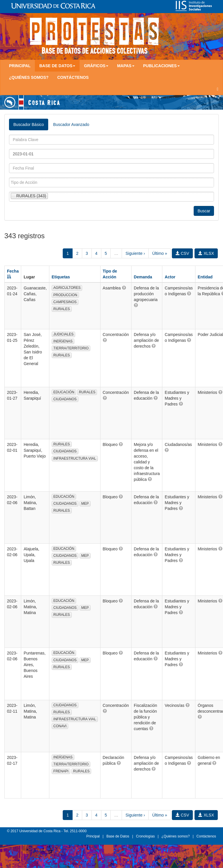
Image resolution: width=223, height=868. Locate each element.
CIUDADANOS (65, 399)
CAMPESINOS (65, 302)
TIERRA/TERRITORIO (71, 348)
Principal (20, 66)
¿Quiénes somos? (29, 77)
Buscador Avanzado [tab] (71, 124)
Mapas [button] (126, 66)
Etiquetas (61, 277)
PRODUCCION (65, 295)
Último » (160, 253)
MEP (85, 504)
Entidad (205, 277)
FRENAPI (61, 771)
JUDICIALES (63, 334)
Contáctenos (73, 77)
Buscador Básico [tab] (29, 124)
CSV (182, 253)
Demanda (143, 277)
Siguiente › (135, 253)
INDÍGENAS (63, 341)
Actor (170, 277)
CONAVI (60, 726)
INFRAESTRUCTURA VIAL (75, 458)
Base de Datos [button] (57, 66)
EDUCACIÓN (64, 392)
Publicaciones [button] (161, 66)
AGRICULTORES (67, 288)
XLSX (206, 253)
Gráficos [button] (96, 66)
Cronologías (145, 836)
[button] (124, 288)
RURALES (62, 309)
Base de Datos (118, 836)
